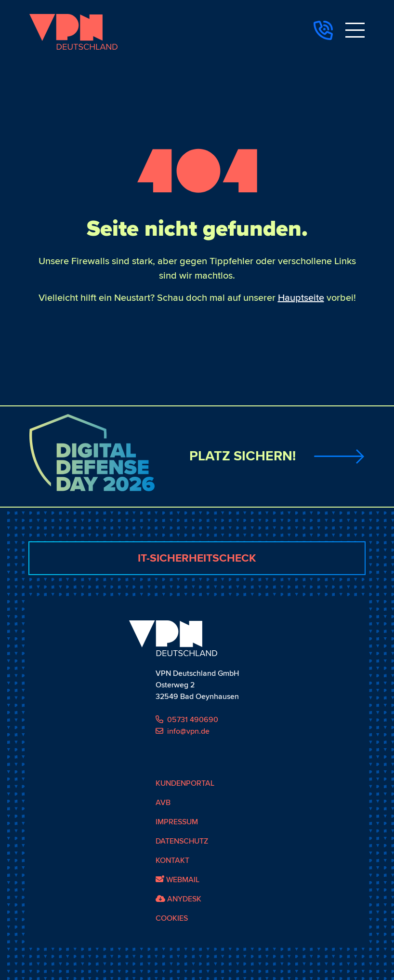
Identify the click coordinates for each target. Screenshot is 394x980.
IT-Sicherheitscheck (197, 558)
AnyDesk (178, 899)
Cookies (172, 918)
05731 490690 (187, 720)
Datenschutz (182, 841)
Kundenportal (185, 783)
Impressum (177, 822)
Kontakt (172, 860)
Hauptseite (301, 298)
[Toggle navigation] (355, 32)
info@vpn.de (183, 731)
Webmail (177, 880)
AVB (163, 803)
